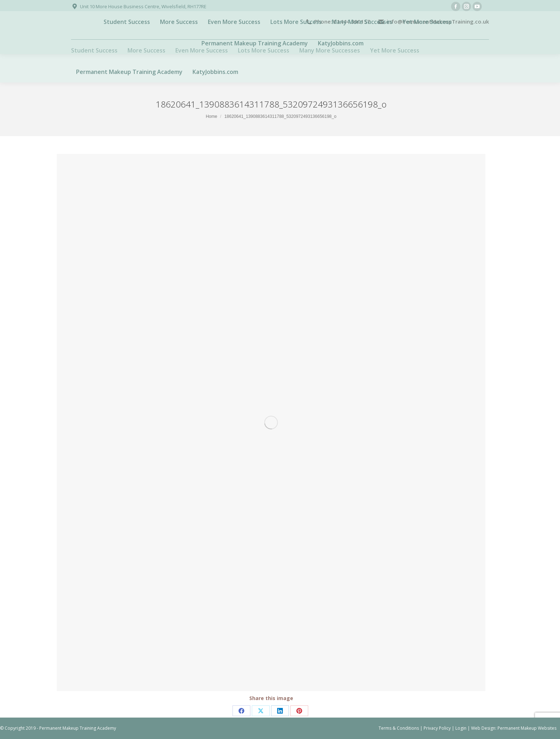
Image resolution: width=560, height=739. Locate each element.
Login (461, 728)
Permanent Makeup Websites (527, 728)
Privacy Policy (437, 728)
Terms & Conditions (399, 728)
